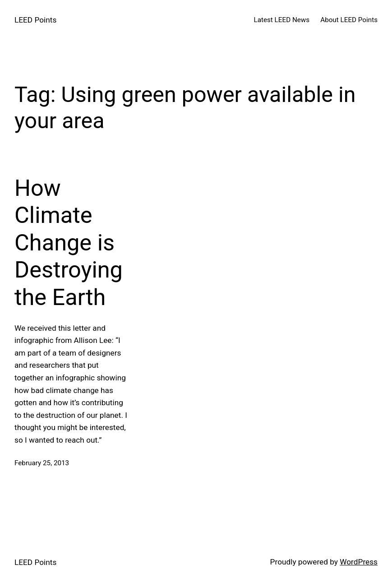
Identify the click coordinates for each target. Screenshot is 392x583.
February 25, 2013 (42, 463)
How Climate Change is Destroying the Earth (69, 243)
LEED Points (35, 20)
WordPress (359, 562)
